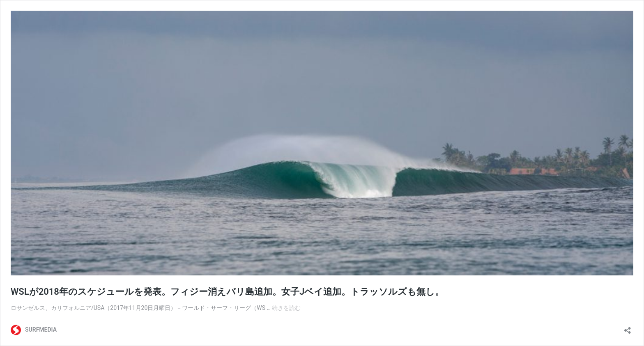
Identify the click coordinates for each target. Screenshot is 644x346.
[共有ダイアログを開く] (628, 328)
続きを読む (286, 308)
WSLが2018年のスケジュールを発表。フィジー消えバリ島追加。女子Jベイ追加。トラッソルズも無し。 (227, 292)
